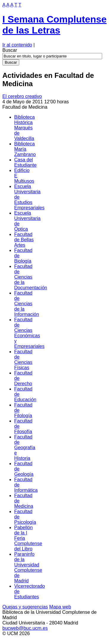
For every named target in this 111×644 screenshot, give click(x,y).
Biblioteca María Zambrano (25, 149)
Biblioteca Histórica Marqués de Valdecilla (24, 128)
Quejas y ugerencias (25, 607)
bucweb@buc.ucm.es (25, 628)
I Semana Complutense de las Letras (54, 25)
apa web (60, 607)
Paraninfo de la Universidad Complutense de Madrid (28, 567)
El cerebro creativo (22, 96)
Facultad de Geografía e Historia (25, 448)
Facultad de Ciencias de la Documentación (31, 277)
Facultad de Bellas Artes (24, 240)
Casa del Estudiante (25, 162)
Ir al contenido (17, 45)
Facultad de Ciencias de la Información (27, 304)
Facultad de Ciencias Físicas (23, 360)
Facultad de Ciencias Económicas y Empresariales (29, 333)
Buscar (10, 50)
